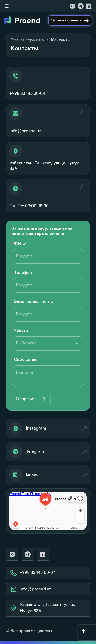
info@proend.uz (31, 589)
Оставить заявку (70, 21)
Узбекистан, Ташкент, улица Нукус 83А (43, 608)
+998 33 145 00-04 (33, 573)
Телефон (23, 273)
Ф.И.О (20, 244)
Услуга (21, 331)
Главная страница (27, 40)
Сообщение (26, 360)
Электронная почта (34, 302)
